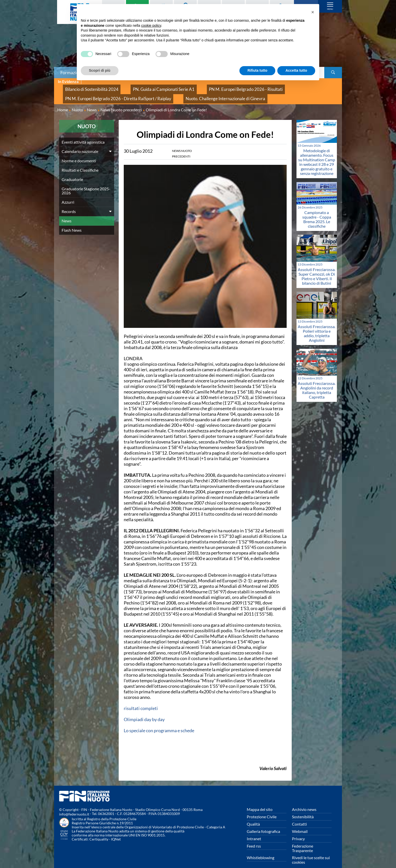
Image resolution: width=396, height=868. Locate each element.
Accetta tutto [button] (296, 70)
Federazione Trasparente (303, 840)
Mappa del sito (260, 801)
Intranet (254, 831)
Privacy (298, 831)
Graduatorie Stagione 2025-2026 (86, 183)
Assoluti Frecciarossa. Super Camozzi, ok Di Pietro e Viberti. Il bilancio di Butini (317, 268)
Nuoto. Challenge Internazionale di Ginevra (196, 93)
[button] (313, 12)
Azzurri (68, 194)
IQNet (116, 831)
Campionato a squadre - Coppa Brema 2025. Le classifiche (317, 211)
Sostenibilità (303, 809)
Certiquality (99, 831)
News (67, 213)
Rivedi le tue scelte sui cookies (311, 852)
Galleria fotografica (263, 823)
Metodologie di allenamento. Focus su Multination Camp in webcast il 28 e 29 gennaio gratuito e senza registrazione (317, 154)
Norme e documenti (79, 153)
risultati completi (141, 700)
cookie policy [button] (151, 25)
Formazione (72, 72)
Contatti (299, 816)
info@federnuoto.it (74, 806)
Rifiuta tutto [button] (257, 70)
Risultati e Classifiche (80, 162)
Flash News (72, 222)
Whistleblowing (261, 850)
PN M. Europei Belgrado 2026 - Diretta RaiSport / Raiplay (108, 93)
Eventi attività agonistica (83, 134)
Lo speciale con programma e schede (159, 723)
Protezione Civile (262, 809)
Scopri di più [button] (100, 70)
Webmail (300, 823)
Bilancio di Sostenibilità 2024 (86, 87)
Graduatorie (72, 172)
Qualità (253, 816)
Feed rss (254, 838)
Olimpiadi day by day (144, 712)
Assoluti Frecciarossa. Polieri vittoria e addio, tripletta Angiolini (317, 325)
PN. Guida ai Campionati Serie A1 (145, 87)
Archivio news (304, 801)
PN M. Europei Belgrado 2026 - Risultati (213, 87)
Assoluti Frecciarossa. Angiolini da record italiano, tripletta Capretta (317, 382)
